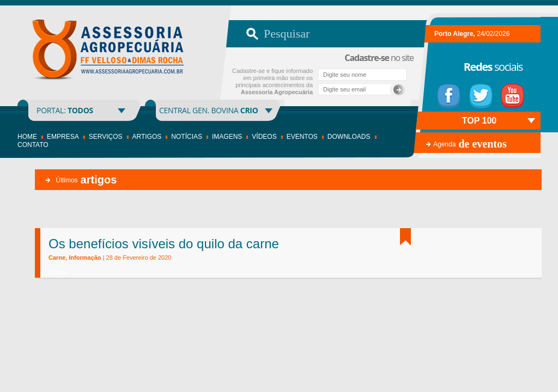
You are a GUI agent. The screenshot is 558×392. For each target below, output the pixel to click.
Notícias (187, 137)
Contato (33, 145)
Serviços (106, 137)
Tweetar (59, 272)
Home (27, 137)
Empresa (63, 137)
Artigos (147, 137)
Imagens (227, 137)
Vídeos (264, 137)
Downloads (349, 137)
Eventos (302, 137)
